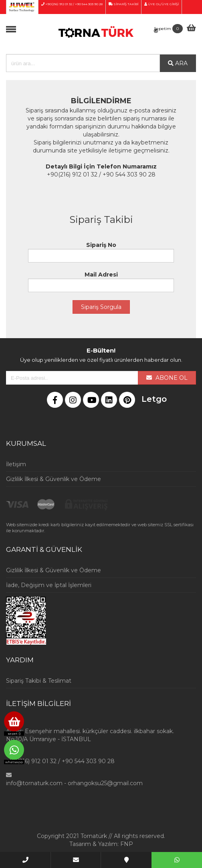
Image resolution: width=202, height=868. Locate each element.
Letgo (147, 399)
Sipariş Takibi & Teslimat (39, 681)
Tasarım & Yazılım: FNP (101, 844)
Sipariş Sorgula (101, 307)
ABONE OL (167, 378)
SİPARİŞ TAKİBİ (123, 4)
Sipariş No (101, 252)
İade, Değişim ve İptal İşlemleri (49, 585)
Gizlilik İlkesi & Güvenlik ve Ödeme (54, 479)
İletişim (16, 464)
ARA (178, 63)
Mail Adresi (101, 282)
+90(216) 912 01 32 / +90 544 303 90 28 (72, 4)
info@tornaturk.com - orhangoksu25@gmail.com (74, 783)
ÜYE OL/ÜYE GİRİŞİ (162, 4)
